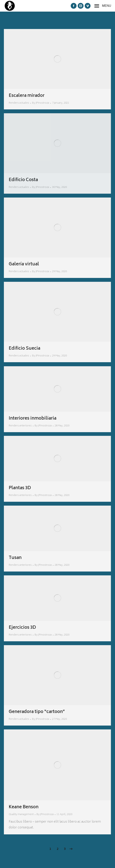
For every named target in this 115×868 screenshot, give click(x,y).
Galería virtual (24, 264)
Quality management (21, 815)
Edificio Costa (23, 180)
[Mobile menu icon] (103, 6)
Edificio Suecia (24, 349)
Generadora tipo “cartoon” (37, 712)
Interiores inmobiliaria (33, 419)
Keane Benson (24, 807)
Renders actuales (19, 103)
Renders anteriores (20, 426)
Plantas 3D (20, 488)
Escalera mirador (27, 96)
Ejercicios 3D (22, 628)
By (41, 103)
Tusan (15, 558)
